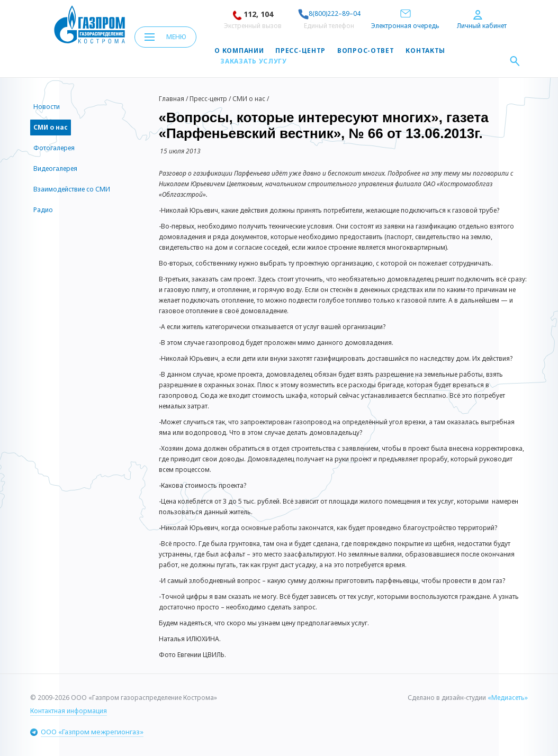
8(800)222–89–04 (329, 13)
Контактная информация (69, 711)
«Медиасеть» (508, 698)
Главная (172, 99)
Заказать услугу (254, 61)
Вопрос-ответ (366, 51)
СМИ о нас (249, 99)
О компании (239, 51)
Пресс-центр (300, 51)
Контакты (425, 51)
